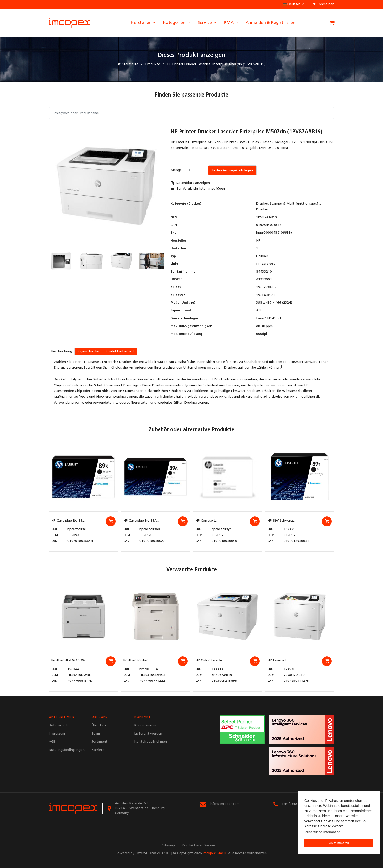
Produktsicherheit (120, 351)
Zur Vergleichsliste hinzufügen (198, 189)
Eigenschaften (89, 351)
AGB (52, 742)
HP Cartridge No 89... (68, 521)
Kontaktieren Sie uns (199, 845)
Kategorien (177, 23)
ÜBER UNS (99, 717)
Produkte (153, 64)
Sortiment (99, 742)
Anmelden (324, 4)
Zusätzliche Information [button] (323, 832)
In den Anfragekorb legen (232, 170)
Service (207, 23)
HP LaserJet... (278, 661)
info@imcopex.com (224, 804)
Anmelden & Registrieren (271, 23)
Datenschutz (59, 725)
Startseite (128, 64)
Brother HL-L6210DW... (69, 661)
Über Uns (99, 725)
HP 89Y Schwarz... (281, 521)
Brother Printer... (136, 661)
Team (96, 734)
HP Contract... (206, 521)
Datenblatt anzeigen (190, 183)
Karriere (98, 750)
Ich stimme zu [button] (338, 843)
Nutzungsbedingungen (66, 750)
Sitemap (168, 845)
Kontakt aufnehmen (150, 742)
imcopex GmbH (214, 853)
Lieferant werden (148, 734)
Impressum (57, 734)
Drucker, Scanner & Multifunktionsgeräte (289, 204)
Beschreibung (62, 351)
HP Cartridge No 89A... (141, 521)
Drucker (262, 210)
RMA (231, 23)
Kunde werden (146, 725)
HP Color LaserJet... (211, 661)
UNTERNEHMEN (61, 717)
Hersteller (143, 23)
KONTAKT (142, 717)
